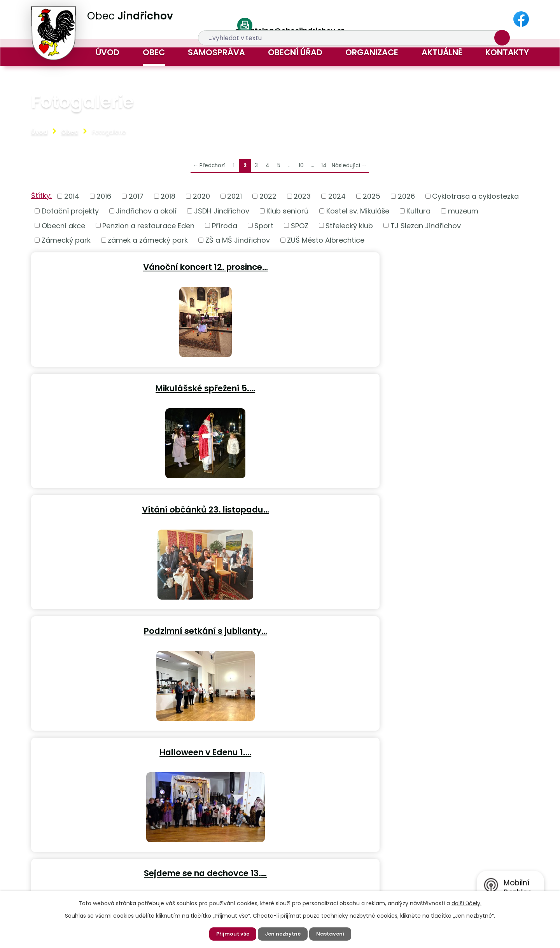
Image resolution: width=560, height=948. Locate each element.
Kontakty (507, 52)
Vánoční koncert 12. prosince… (111, 265)
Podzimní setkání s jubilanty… (111, 384)
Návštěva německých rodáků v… (447, 503)
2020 (201, 196)
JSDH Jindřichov (222, 211)
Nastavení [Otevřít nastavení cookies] (332, 934)
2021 (234, 196)
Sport (264, 225)
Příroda (225, 225)
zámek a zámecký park (148, 240)
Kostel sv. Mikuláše (358, 211)
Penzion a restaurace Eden (148, 225)
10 (301, 165)
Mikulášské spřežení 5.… (279, 265)
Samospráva (216, 52)
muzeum (463, 211)
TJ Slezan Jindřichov (426, 225)
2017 (136, 196)
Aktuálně (442, 52)
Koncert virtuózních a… (279, 503)
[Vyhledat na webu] (438, 20)
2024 (337, 196)
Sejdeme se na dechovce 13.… (447, 384)
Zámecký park (66, 240)
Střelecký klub (349, 225)
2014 (72, 196)
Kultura (418, 211)
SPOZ (300, 225)
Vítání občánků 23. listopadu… (447, 265)
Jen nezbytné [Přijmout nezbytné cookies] (283, 934)
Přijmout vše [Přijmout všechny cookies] (231, 934)
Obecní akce (63, 225)
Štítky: (41, 195)
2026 (406, 196)
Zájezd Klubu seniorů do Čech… (111, 503)
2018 (168, 196)
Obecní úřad (295, 52)
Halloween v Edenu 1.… (279, 384)
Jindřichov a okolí (146, 211)
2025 (372, 196)
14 (324, 165)
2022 (268, 196)
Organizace (372, 52)
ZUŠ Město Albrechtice (326, 240)
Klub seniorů (288, 211)
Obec (154, 52)
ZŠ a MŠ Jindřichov (238, 240)
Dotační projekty (70, 211)
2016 (104, 196)
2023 (302, 196)
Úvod (108, 52)
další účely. (466, 903)
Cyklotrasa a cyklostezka (475, 196)
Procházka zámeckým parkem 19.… (111, 622)
